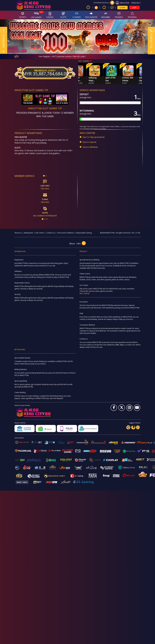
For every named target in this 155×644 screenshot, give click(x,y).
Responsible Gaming (84, 233)
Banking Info (29, 233)
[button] (12, 37)
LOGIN (123, 8)
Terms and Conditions (65, 233)
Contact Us (50, 233)
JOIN (135, 8)
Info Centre (40, 233)
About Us (18, 233)
